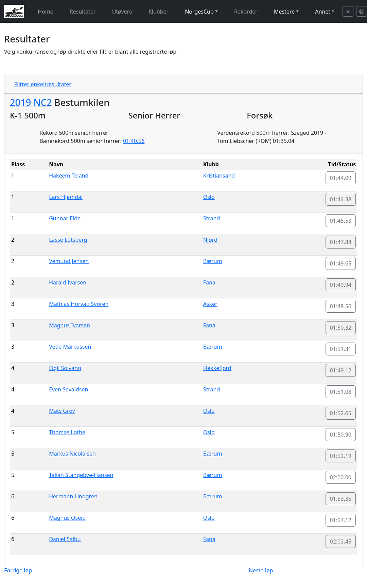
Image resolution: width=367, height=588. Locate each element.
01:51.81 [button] (341, 349)
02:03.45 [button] (341, 541)
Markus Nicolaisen (72, 454)
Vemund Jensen (69, 261)
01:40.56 (134, 141)
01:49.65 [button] (341, 263)
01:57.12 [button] (341, 520)
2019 (20, 102)
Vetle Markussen (70, 347)
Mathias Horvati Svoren (79, 304)
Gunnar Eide (65, 218)
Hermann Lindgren (73, 496)
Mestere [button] (284, 12)
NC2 (42, 102)
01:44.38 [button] (341, 199)
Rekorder (246, 12)
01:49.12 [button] (341, 370)
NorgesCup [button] (199, 12)
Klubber (159, 12)
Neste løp (261, 570)
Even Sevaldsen (68, 389)
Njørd (210, 240)
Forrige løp (18, 570)
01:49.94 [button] (341, 285)
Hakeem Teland (69, 176)
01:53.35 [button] (341, 499)
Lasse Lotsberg (68, 240)
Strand (212, 218)
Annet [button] (323, 12)
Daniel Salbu (65, 539)
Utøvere (122, 12)
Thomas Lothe (67, 432)
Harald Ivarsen (68, 282)
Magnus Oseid (67, 518)
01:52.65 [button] (341, 413)
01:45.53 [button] (341, 221)
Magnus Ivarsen (69, 325)
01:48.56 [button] (341, 306)
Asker (210, 304)
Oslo (209, 197)
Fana (209, 282)
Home (46, 12)
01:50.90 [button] (341, 435)
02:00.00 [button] (341, 477)
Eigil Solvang (65, 368)
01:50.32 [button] (341, 328)
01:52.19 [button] (341, 456)
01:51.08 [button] (341, 392)
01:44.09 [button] (341, 178)
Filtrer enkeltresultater (43, 84)
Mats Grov (62, 411)
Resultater (83, 12)
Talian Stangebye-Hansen (81, 475)
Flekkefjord (217, 368)
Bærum (213, 261)
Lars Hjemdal (66, 197)
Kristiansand (219, 176)
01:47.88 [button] (341, 242)
